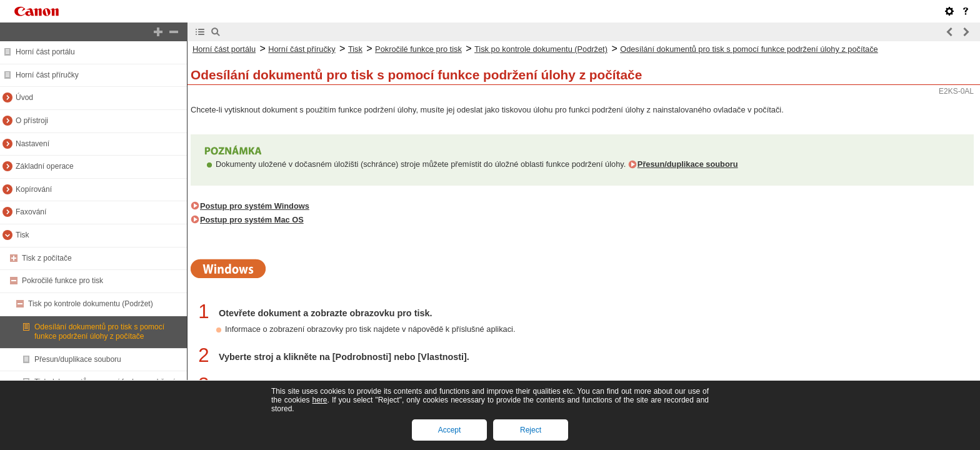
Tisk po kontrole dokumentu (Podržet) (91, 304)
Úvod (24, 97)
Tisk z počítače (47, 258)
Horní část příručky (47, 75)
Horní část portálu (45, 52)
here (319, 400)
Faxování (31, 212)
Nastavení (32, 144)
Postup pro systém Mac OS (252, 220)
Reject (531, 430)
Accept (450, 430)
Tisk (22, 235)
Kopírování (34, 189)
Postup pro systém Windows (255, 206)
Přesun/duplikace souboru (78, 359)
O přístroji (32, 121)
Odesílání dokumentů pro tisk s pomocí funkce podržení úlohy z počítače (99, 332)
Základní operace (45, 166)
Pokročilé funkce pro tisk (62, 281)
